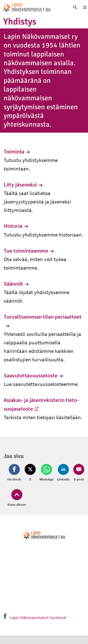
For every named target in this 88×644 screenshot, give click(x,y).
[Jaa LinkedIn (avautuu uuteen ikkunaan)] (63, 473)
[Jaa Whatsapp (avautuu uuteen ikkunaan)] (46, 473)
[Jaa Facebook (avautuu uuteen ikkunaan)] (15, 473)
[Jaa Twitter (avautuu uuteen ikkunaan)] (30, 473)
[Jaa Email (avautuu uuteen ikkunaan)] (78, 473)
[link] (33, 7)
